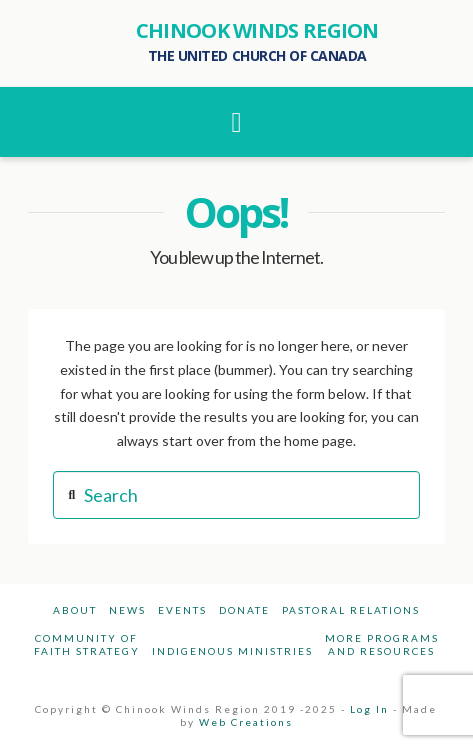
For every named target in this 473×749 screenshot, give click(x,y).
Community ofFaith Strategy (87, 644)
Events (182, 610)
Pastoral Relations (351, 610)
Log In (369, 709)
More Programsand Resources (382, 644)
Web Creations (246, 722)
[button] (236, 122)
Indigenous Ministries (232, 651)
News (127, 610)
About (75, 610)
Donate (244, 610)
